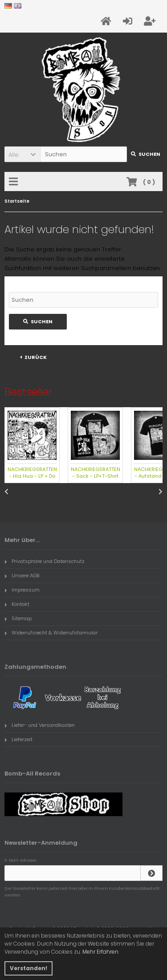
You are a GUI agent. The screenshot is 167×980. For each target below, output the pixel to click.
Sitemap (18, 618)
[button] (22, 154)
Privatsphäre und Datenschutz (45, 561)
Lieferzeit (18, 739)
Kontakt (17, 604)
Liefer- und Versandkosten (40, 725)
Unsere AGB (22, 575)
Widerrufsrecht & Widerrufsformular (51, 633)
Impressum (22, 590)
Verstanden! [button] (29, 968)
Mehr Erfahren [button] (100, 952)
